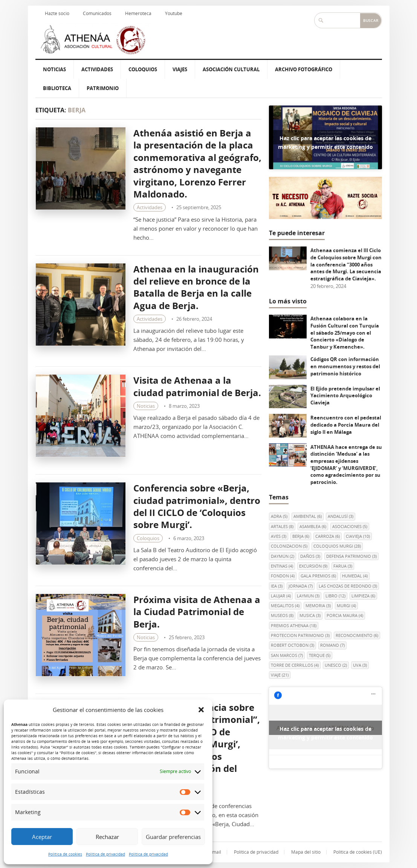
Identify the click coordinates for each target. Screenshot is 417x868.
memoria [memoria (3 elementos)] (318, 605)
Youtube (174, 13)
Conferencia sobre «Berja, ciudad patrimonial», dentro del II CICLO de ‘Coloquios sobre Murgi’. (197, 506)
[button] (201, 710)
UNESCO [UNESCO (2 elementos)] (336, 665)
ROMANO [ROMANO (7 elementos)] (332, 645)
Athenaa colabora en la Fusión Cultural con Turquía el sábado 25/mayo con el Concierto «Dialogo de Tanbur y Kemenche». (345, 332)
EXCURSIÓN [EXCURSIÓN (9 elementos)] (313, 566)
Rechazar (107, 837)
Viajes (180, 69)
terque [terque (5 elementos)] (320, 655)
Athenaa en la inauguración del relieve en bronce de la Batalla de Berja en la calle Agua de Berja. (196, 287)
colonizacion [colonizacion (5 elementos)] (289, 546)
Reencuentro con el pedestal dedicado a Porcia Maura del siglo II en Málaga (346, 425)
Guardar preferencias (173, 837)
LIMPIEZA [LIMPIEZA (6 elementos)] (363, 596)
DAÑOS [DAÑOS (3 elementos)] (310, 556)
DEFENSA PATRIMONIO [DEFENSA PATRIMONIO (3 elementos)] (351, 556)
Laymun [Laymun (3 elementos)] (308, 596)
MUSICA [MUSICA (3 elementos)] (310, 615)
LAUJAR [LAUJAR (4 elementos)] (281, 596)
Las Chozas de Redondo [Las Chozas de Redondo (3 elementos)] (348, 586)
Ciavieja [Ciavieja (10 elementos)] (358, 536)
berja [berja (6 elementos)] (301, 536)
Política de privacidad (105, 854)
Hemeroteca (138, 13)
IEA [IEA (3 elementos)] (277, 586)
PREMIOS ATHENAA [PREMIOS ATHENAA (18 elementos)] (294, 625)
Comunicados (97, 13)
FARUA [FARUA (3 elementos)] (343, 566)
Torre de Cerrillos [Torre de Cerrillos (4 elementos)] (295, 665)
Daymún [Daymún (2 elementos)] (283, 556)
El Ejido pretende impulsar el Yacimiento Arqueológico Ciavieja (345, 396)
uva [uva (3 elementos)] (360, 665)
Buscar (371, 20)
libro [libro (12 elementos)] (335, 596)
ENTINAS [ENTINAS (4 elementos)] (282, 566)
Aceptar (42, 837)
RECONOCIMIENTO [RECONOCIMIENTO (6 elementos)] (357, 635)
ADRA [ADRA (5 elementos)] (279, 516)
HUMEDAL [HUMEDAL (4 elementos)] (355, 576)
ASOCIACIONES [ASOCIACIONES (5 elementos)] (350, 526)
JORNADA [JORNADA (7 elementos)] (301, 586)
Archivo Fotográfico (304, 69)
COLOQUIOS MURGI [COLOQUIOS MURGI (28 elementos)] (337, 546)
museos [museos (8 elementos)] (282, 615)
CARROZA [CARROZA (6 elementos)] (328, 536)
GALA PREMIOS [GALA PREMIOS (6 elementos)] (318, 576)
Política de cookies (65, 854)
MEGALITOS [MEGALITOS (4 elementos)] (285, 605)
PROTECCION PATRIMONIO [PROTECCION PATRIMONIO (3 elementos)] (300, 635)
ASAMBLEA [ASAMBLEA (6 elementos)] (313, 526)
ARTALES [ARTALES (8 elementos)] (282, 526)
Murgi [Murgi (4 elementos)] (346, 605)
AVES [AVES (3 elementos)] (279, 536)
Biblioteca (57, 88)
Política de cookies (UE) (358, 852)
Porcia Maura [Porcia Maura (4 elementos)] (345, 615)
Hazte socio (57, 13)
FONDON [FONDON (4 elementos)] (283, 576)
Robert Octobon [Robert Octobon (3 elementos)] (293, 645)
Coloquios (143, 69)
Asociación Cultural (231, 69)
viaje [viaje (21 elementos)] (280, 675)
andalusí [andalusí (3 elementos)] (341, 516)
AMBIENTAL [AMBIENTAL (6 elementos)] (308, 516)
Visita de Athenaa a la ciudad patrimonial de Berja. (197, 386)
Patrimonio (103, 88)
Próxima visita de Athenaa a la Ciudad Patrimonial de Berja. (197, 612)
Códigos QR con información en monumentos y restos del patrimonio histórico (345, 366)
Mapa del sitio (306, 852)
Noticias (54, 69)
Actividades (97, 69)
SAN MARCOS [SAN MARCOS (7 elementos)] (287, 655)
